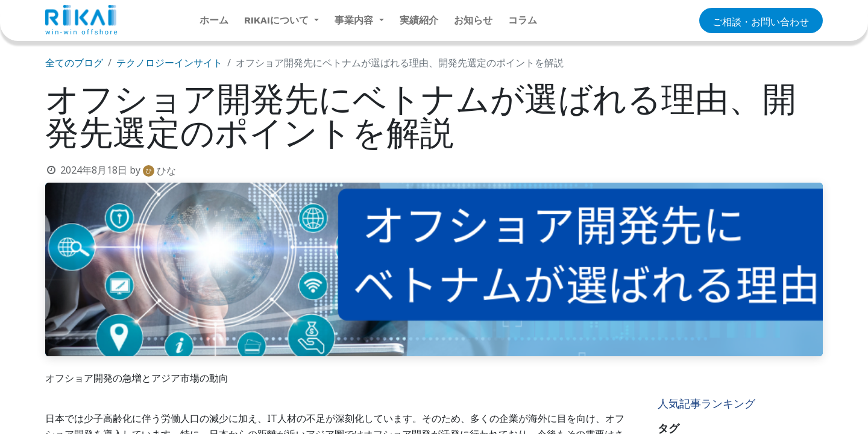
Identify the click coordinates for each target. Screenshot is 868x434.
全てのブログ (74, 63)
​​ (761, 21)
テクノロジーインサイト (169, 63)
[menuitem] (214, 20)
